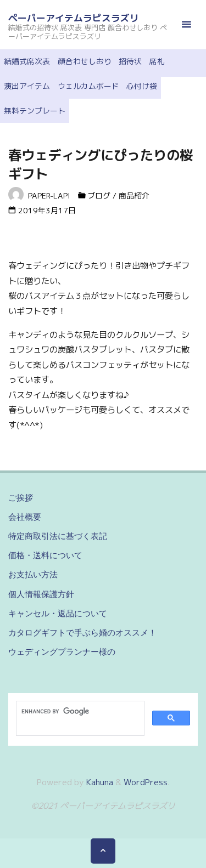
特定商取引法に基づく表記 (58, 536)
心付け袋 (142, 86)
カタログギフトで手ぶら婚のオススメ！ (82, 632)
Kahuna (99, 782)
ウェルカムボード (88, 86)
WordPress (146, 782)
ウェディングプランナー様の (62, 652)
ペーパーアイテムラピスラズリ (74, 18)
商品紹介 (134, 195)
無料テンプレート (35, 110)
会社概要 (25, 517)
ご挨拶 (21, 498)
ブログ (99, 195)
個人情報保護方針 (41, 594)
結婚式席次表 (27, 61)
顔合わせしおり (85, 61)
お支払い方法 (33, 574)
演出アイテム (27, 86)
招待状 (130, 61)
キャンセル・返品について (58, 613)
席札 (157, 61)
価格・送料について (45, 555)
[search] (79, 712)
